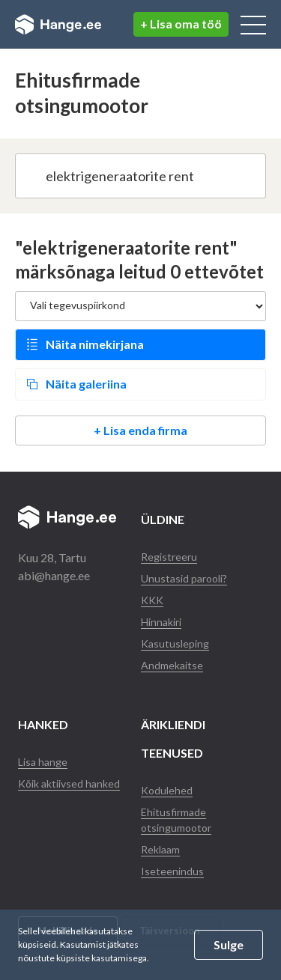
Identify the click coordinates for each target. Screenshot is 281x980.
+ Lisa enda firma (140, 430)
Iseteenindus (172, 871)
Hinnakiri (161, 622)
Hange (58, 25)
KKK (152, 600)
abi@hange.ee (54, 575)
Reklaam (160, 849)
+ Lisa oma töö (181, 24)
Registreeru (169, 557)
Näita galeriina (86, 384)
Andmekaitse (172, 665)
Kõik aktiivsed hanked (69, 783)
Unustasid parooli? (184, 578)
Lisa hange (43, 762)
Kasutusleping (175, 643)
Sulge (229, 944)
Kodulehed (167, 790)
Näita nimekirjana (95, 344)
